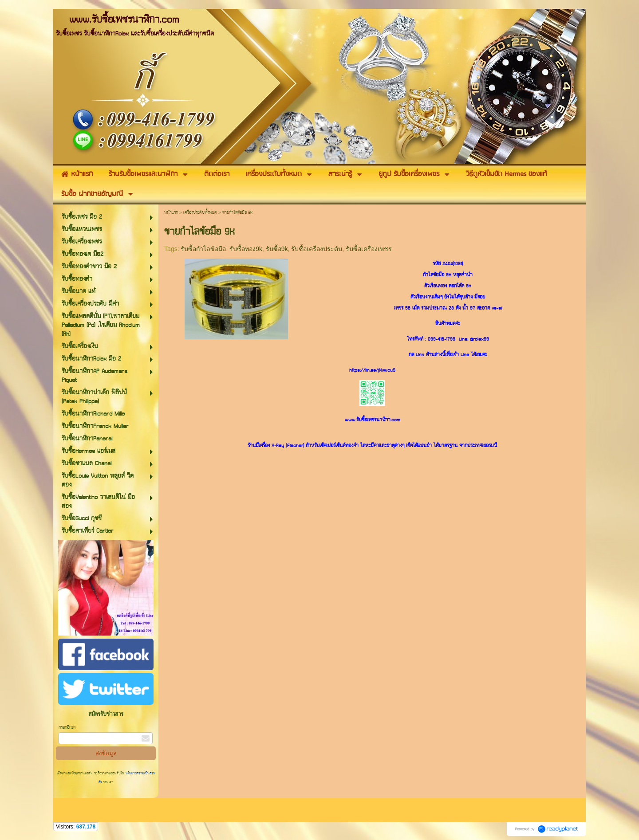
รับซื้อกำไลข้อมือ (203, 249)
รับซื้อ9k (277, 249)
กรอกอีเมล (67, 728)
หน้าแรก (171, 213)
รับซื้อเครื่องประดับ (317, 249)
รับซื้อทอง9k (246, 249)
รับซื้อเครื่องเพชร (369, 249)
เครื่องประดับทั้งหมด (200, 213)
